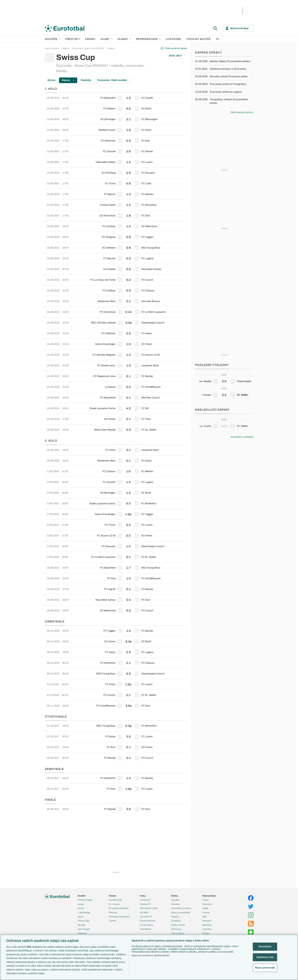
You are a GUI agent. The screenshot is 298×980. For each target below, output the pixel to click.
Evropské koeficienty (119, 908)
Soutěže (53, 39)
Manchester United (149, 908)
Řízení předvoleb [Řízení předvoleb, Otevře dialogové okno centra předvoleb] (265, 968)
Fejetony (175, 917)
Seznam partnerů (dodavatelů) (151, 955)
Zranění (112, 921)
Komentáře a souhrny (181, 908)
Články (175, 896)
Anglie (205, 908)
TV (218, 39)
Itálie (204, 917)
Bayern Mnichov (148, 921)
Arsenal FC (145, 900)
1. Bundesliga (84, 912)
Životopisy (176, 921)
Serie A (81, 908)
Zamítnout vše (265, 957)
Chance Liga (83, 921)
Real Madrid (145, 929)
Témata (112, 896)
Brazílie (206, 933)
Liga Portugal (84, 929)
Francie (206, 912)
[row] (116, 98)
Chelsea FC (145, 904)
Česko (205, 900)
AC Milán (144, 912)
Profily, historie (178, 925)
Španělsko (207, 925)
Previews (176, 904)
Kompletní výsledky (242, 437)
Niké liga (81, 925)
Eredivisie (82, 933)
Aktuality (175, 900)
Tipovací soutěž (198, 39)
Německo (207, 921)
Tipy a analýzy (178, 933)
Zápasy (90, 39)
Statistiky (86, 80)
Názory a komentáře (181, 912)
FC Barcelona (146, 925)
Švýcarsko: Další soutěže (114, 80)
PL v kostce (114, 904)
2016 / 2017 (177, 56)
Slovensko (207, 904)
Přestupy (73, 39)
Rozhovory (176, 929)
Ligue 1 (81, 917)
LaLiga (81, 904)
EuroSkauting (115, 900)
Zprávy (51, 80)
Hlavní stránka (52, 48)
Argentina (207, 929)
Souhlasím (265, 947)
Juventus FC (146, 917)
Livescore (173, 39)
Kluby (107, 39)
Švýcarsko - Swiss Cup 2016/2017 (88, 48)
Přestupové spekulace (119, 917)
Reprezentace (148, 39)
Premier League (85, 900)
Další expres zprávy (242, 112)
